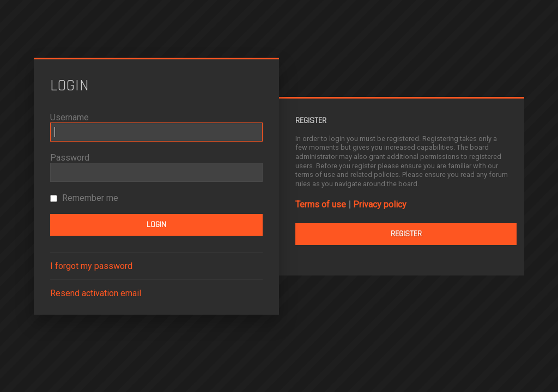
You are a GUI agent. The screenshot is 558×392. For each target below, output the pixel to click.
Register (406, 234)
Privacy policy (380, 204)
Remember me (84, 198)
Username (69, 117)
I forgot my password (91, 266)
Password (70, 158)
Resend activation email (96, 293)
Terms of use (321, 204)
